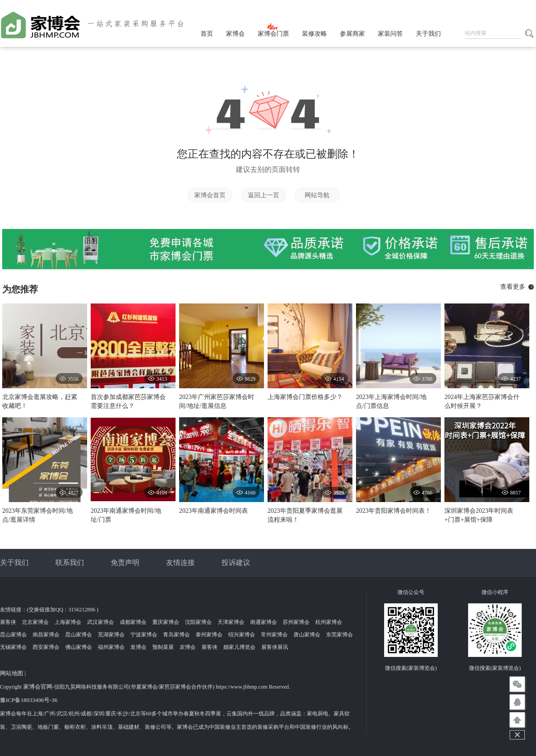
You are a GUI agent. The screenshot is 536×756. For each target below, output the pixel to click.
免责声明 (125, 563)
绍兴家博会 (242, 635)
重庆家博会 (166, 622)
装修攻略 (314, 34)
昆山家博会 (13, 635)
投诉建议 (236, 563)
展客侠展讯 (275, 647)
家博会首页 (210, 195)
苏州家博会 (296, 622)
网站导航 (317, 195)
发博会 (138, 647)
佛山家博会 (79, 647)
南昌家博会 (46, 635)
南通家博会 (264, 622)
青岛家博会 (176, 635)
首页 (207, 34)
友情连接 (180, 563)
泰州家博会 (209, 635)
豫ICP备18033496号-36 (29, 700)
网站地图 (12, 673)
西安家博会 (46, 647)
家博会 (235, 34)
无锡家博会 (13, 647)
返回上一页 (264, 195)
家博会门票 (273, 34)
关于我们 (428, 34)
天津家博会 (231, 622)
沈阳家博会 (198, 622)
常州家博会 (274, 635)
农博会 (188, 647)
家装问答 (390, 34)
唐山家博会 (307, 635)
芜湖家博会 (111, 635)
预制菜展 (163, 647)
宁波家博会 (144, 635)
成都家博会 (133, 622)
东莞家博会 (339, 635)
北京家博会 (35, 622)
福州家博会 (111, 647)
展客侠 (8, 622)
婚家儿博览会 (239, 647)
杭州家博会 (329, 622)
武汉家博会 (100, 622)
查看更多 (513, 287)
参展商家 (352, 34)
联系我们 (70, 563)
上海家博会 (68, 622)
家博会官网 (38, 687)
